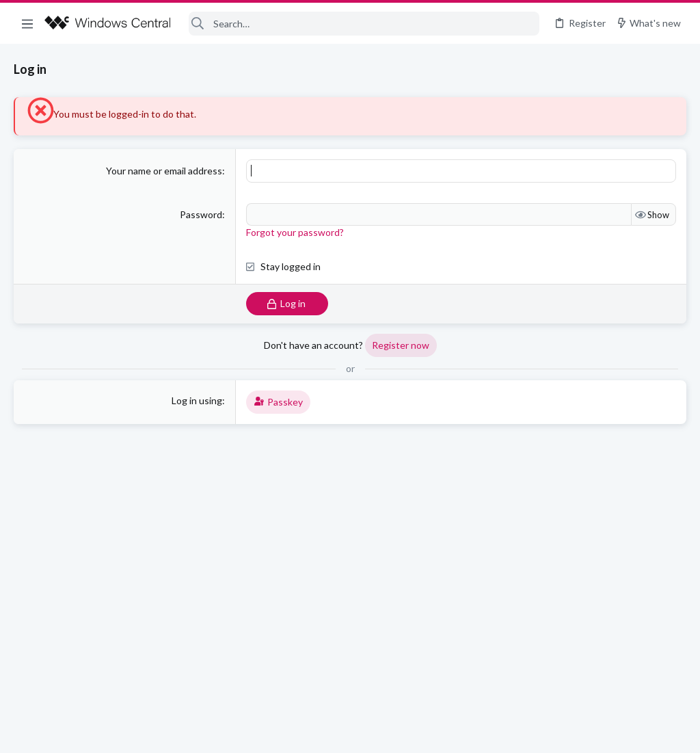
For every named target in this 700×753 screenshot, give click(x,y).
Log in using (197, 400)
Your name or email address (164, 171)
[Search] (364, 24)
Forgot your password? (295, 232)
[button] (27, 23)
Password (201, 214)
